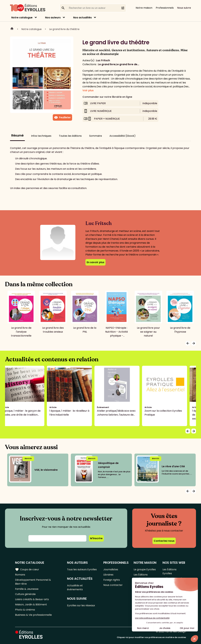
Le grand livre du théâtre (64, 29)
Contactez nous (164, 541)
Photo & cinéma (25, 610)
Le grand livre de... (128, 64)
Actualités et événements (75, 587)
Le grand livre (107, 64)
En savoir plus (95, 262)
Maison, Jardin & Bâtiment (31, 604)
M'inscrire (96, 538)
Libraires (108, 575)
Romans (20, 575)
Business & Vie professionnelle (34, 615)
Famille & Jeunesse (27, 589)
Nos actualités (82, 18)
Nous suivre (184, 8)
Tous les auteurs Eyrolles (82, 569)
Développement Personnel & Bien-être (33, 582)
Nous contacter (113, 585)
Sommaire (96, 136)
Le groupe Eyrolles (145, 569)
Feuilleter (62, 118)
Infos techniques (41, 136)
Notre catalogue (22, 18)
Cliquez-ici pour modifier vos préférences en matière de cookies (151, 637)
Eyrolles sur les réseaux (81, 605)
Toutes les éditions (70, 136)
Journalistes (111, 569)
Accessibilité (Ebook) (122, 136)
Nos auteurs (53, 18)
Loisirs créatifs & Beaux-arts (32, 599)
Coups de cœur (27, 570)
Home (12, 29)
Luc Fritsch (103, 60)
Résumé (17, 136)
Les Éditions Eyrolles (140, 577)
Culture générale (26, 594)
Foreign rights (112, 580)
